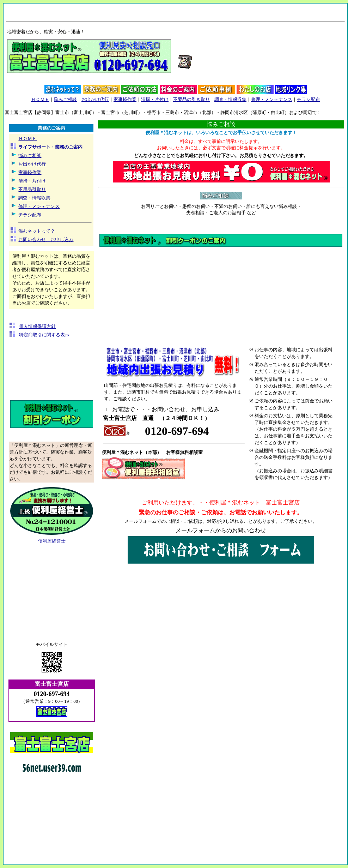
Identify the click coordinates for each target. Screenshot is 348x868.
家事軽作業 (125, 99)
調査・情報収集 (230, 99)
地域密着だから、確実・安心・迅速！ (46, 32)
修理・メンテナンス (272, 99)
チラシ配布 (308, 99)
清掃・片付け (155, 99)
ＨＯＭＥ (40, 99)
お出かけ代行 (95, 99)
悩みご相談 (65, 99)
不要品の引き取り (191, 99)
